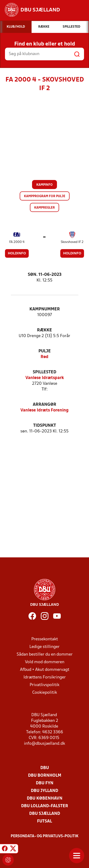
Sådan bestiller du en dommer (45, 655)
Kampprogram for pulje (45, 196)
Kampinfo (44, 185)
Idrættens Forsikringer (45, 677)
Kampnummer (45, 309)
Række (44, 330)
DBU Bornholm (45, 776)
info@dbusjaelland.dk (44, 744)
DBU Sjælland (45, 814)
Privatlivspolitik (44, 685)
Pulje (45, 351)
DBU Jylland (44, 791)
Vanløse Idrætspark (45, 378)
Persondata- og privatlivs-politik (45, 836)
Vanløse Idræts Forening (44, 410)
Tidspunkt (45, 426)
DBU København (45, 799)
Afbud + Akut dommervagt (45, 670)
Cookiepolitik (45, 693)
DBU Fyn (45, 783)
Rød (44, 357)
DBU (45, 768)
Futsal (44, 821)
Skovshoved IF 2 (72, 242)
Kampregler (44, 208)
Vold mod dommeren (45, 662)
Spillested (44, 372)
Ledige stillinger (44, 647)
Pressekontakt (45, 639)
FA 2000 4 (17, 242)
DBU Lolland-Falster (45, 806)
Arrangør (44, 405)
